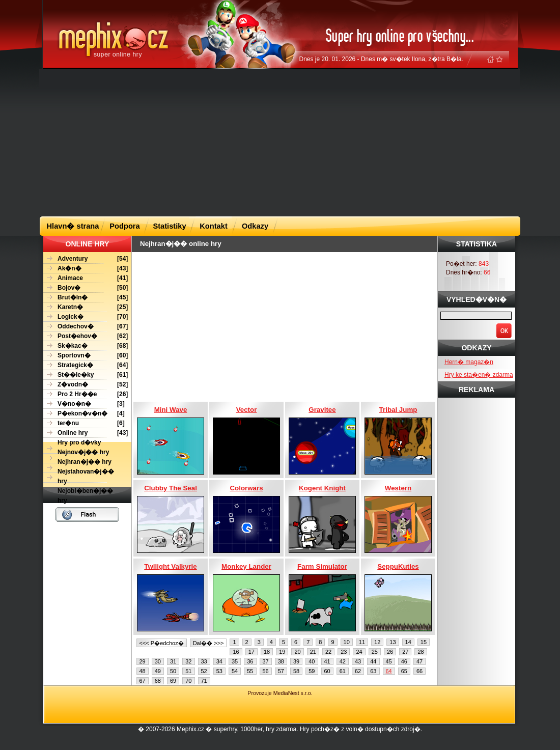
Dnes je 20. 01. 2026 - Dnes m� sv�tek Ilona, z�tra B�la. (381, 59)
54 (235, 671)
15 (424, 642)
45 (389, 661)
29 (143, 661)
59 (312, 671)
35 (235, 661)
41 (327, 661)
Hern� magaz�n (469, 362)
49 (158, 671)
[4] (84, 414)
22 (328, 652)
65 (404, 671)
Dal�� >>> (208, 643)
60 (327, 671)
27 (405, 652)
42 (343, 661)
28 (421, 652)
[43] (86, 269)
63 (373, 671)
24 (359, 652)
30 (158, 661)
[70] (86, 317)
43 (358, 661)
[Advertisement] (243, 142)
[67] (86, 327)
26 (390, 652)
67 (143, 681)
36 (250, 661)
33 (204, 661)
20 (297, 652)
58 (296, 671)
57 (281, 671)
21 (313, 652)
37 (266, 661)
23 (344, 652)
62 (358, 671)
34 (219, 661)
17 (251, 652)
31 (173, 661)
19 (282, 652)
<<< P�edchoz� (162, 643)
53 (219, 671)
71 (204, 681)
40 (312, 661)
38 (281, 661)
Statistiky (169, 226)
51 (188, 671)
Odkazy (255, 226)
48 (143, 671)
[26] (86, 394)
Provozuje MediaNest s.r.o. (280, 693)
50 (173, 671)
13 (393, 642)
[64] (86, 365)
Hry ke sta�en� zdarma (479, 375)
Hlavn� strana (73, 226)
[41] (86, 278)
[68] (86, 346)
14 (408, 642)
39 (296, 661)
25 (375, 652)
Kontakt (214, 226)
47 (419, 661)
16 (236, 652)
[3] (84, 404)
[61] (86, 375)
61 (343, 671)
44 (373, 661)
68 (158, 681)
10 (347, 642)
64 (389, 671)
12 (377, 642)
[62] (86, 336)
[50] (86, 288)
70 (188, 681)
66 (419, 671)
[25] (86, 307)
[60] (86, 356)
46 (404, 661)
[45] (86, 298)
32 (188, 661)
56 (266, 671)
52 (204, 671)
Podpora (124, 226)
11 (362, 642)
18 (267, 652)
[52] (86, 385)
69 (173, 681)
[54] (86, 259)
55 (250, 671)
